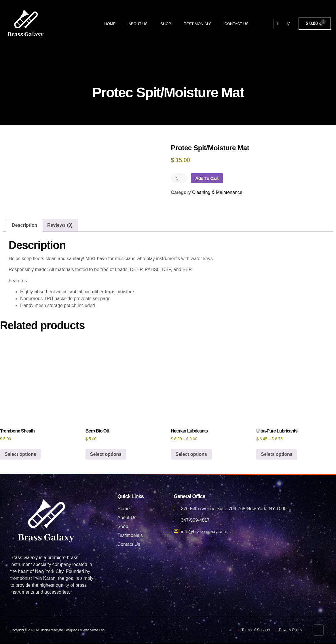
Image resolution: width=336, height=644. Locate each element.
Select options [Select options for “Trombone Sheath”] (20, 455)
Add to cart (209, 178)
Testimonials (198, 24)
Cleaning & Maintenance (217, 193)
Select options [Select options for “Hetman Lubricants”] (191, 455)
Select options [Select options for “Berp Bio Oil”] (106, 455)
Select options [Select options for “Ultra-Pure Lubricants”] (277, 455)
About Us (138, 24)
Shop (166, 24)
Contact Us (237, 24)
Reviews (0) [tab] (60, 225)
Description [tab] (24, 225)
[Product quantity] (179, 178)
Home (110, 24)
